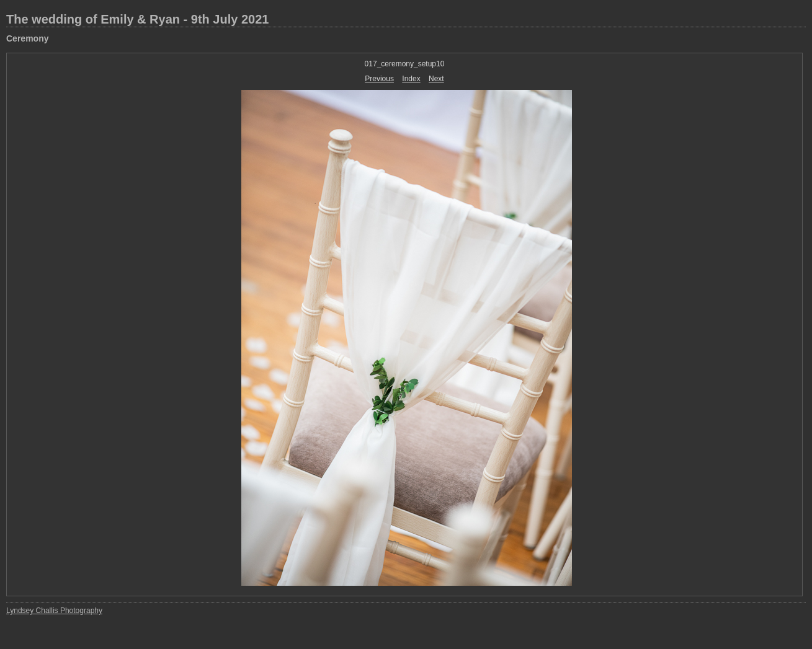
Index (411, 79)
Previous (379, 79)
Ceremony (27, 38)
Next (436, 79)
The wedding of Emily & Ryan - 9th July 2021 (137, 19)
